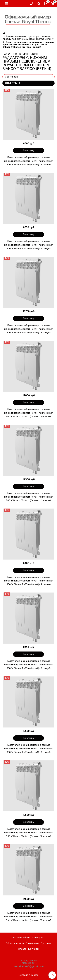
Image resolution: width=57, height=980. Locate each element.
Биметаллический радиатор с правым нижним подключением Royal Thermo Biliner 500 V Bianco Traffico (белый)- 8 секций (28, 329)
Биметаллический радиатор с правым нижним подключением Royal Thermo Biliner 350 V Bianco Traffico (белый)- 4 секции (28, 581)
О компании (32, 943)
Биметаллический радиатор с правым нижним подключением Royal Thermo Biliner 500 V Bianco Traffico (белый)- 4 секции (28, 161)
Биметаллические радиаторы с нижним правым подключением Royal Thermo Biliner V (28, 38)
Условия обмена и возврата (29, 938)
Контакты (34, 949)
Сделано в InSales (28, 975)
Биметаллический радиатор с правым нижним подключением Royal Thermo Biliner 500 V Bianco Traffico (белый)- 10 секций (28, 413)
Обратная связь (15, 943)
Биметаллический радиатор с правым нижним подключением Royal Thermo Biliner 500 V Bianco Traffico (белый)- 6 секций (28, 245)
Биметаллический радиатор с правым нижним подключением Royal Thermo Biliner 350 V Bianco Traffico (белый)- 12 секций (28, 917)
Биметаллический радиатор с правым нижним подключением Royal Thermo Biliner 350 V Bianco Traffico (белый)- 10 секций (28, 833)
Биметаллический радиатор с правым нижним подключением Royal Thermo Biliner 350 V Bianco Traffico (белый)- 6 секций (28, 665)
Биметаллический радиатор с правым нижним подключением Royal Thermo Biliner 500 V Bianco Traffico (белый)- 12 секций (28, 497)
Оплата (22, 949)
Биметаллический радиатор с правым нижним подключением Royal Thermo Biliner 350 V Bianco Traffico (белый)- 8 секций (28, 749)
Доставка (46, 943)
